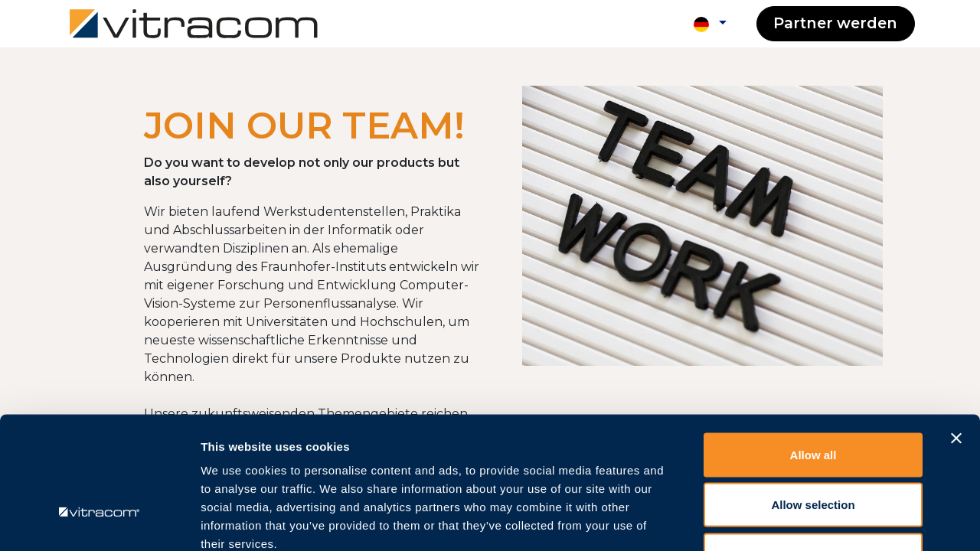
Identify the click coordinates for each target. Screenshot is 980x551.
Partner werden (835, 23)
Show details (804, 521)
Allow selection (813, 401)
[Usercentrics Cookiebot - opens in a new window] (99, 521)
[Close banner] (956, 334)
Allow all (813, 350)
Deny (813, 450)
